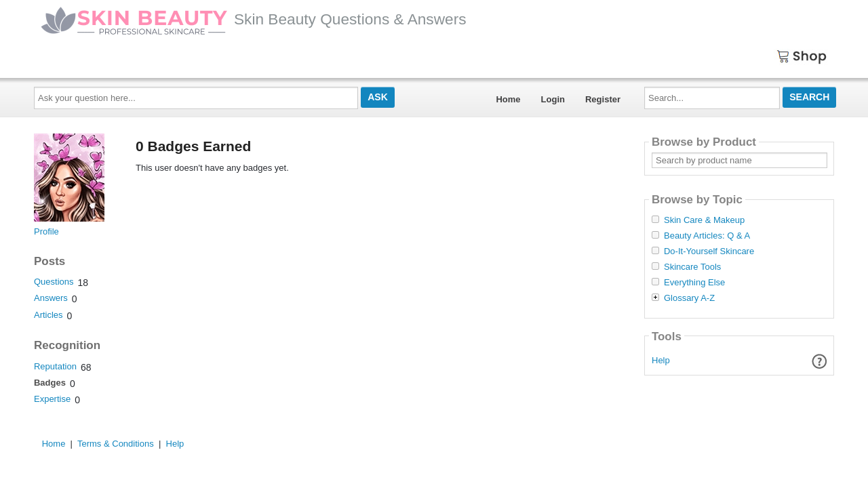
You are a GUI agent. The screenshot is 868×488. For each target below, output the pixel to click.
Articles (48, 315)
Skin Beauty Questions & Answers (254, 19)
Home (508, 99)
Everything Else (694, 283)
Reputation (55, 366)
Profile (46, 231)
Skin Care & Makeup (704, 220)
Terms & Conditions (116, 444)
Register (603, 99)
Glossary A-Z (689, 298)
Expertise (52, 399)
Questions (54, 282)
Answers (51, 298)
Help (661, 360)
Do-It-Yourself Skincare (709, 251)
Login (553, 99)
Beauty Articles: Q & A (707, 236)
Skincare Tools (692, 267)
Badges (50, 383)
